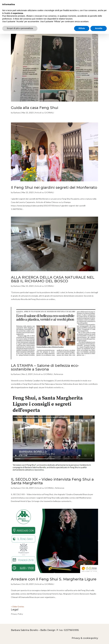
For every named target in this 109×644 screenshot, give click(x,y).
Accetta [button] (99, 28)
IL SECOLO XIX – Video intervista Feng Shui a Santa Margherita (52, 481)
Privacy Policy (17, 614)
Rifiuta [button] (82, 28)
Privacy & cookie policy (85, 638)
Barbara (17, 113)
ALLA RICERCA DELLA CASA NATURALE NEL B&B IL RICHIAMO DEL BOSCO (53, 279)
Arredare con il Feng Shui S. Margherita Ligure (54, 579)
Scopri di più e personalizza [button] (20, 28)
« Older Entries (18, 607)
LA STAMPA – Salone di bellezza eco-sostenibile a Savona (45, 367)
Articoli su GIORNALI (44, 113)
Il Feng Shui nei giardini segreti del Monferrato (54, 187)
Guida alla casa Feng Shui (35, 108)
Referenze (59, 374)
